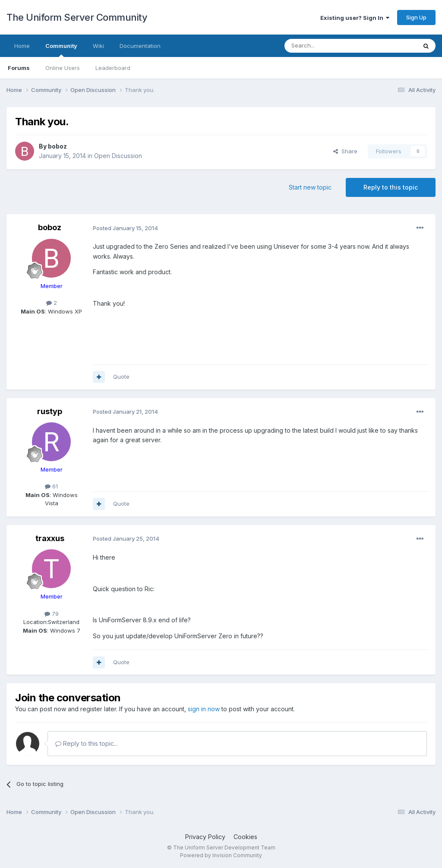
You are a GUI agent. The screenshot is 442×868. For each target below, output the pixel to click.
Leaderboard (113, 68)
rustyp (50, 411)
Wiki (98, 46)
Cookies (245, 837)
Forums (19, 68)
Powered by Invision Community (221, 855)
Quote (121, 377)
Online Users (63, 68)
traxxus (50, 538)
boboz (57, 146)
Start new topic (310, 187)
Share (345, 151)
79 (52, 614)
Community (61, 50)
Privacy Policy (205, 837)
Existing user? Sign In (355, 18)
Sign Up (416, 17)
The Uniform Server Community (77, 17)
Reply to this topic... (87, 743)
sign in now (204, 709)
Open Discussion (118, 156)
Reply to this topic (391, 187)
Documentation (140, 46)
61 (51, 486)
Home (22, 46)
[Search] (328, 46)
